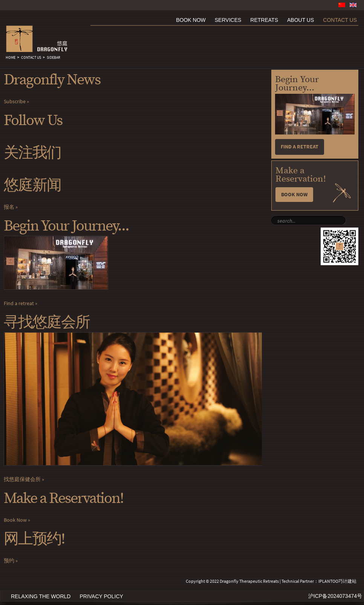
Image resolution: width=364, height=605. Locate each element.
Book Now (15, 520)
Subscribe (15, 102)
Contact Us (31, 58)
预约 (9, 561)
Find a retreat (19, 303)
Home (11, 58)
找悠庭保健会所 (22, 479)
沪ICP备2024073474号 (335, 596)
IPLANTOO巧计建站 (337, 581)
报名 (9, 207)
